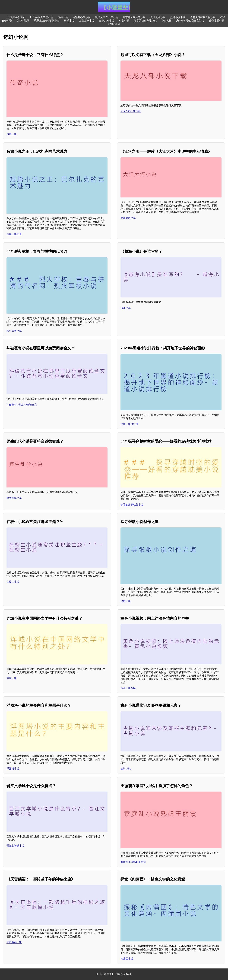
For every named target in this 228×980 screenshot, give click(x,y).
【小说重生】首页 (15, 17)
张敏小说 (126, 601)
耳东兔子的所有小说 (134, 17)
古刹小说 (126, 769)
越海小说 (126, 308)
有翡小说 (124, 21)
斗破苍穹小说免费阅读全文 (22, 405)
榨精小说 (69, 21)
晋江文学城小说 (15, 846)
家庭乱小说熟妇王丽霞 (133, 862)
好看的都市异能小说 (145, 21)
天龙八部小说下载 (131, 111)
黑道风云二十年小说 (107, 17)
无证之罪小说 (158, 17)
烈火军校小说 (14, 331)
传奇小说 (12, 134)
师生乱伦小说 (14, 498)
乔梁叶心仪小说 (82, 17)
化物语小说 (114, 24)
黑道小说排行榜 (129, 424)
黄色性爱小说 (216, 21)
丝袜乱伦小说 (107, 21)
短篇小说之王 (14, 234)
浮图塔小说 (13, 769)
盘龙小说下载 (178, 17)
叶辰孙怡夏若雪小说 (42, 17)
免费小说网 (23, 21)
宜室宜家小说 (87, 21)
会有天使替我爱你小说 (203, 17)
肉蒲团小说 (127, 959)
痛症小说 (63, 17)
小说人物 (166, 21)
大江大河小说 (128, 218)
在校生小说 (13, 582)
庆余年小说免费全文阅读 (190, 21)
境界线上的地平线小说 (47, 21)
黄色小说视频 (128, 688)
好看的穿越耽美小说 (132, 505)
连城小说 (12, 678)
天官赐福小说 (14, 942)
